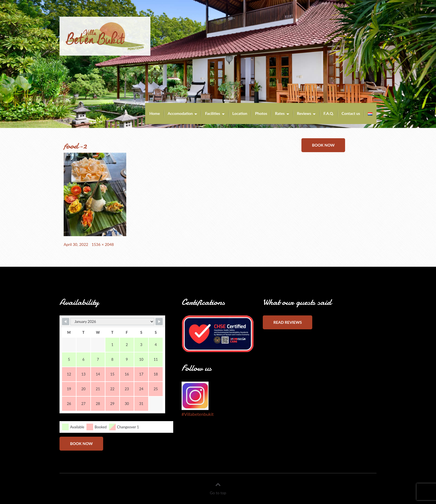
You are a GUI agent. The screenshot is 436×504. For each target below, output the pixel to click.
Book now (323, 145)
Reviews (304, 113)
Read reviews (288, 322)
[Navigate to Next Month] (159, 322)
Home (155, 113)
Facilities (212, 113)
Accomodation (180, 113)
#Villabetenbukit (198, 414)
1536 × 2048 (103, 244)
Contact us (351, 113)
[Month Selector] (112, 322)
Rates (280, 113)
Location (240, 113)
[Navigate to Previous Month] (66, 322)
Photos (261, 113)
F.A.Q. (329, 113)
